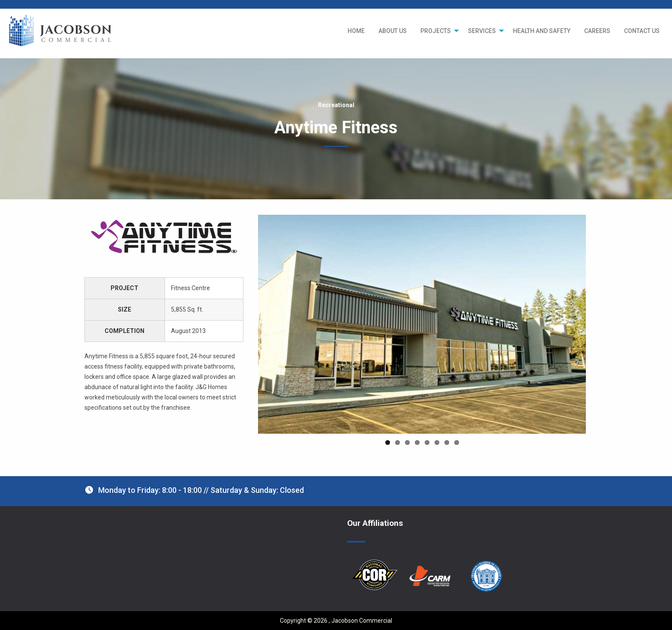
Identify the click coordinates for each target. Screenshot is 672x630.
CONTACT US (642, 31)
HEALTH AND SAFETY (542, 31)
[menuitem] (356, 31)
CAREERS (597, 31)
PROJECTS (436, 31)
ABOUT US (393, 31)
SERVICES (482, 31)
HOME (356, 31)
